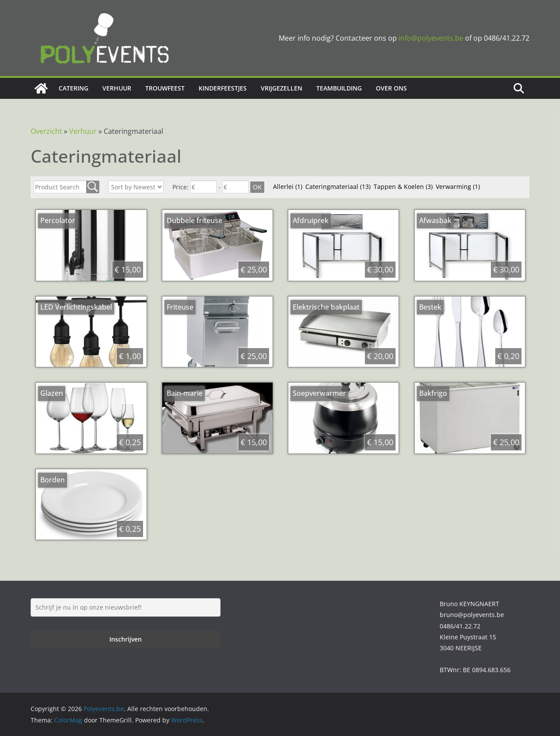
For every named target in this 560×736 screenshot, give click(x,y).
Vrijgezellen (282, 88)
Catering (73, 88)
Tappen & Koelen (403, 187)
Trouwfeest (165, 88)
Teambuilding (339, 88)
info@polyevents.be (431, 38)
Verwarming (458, 187)
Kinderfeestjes (223, 88)
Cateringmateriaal (338, 187)
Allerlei (288, 187)
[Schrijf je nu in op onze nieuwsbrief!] (126, 607)
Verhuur (117, 88)
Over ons (391, 88)
